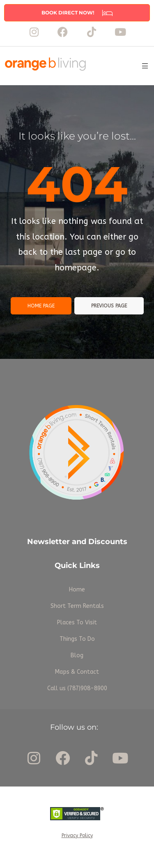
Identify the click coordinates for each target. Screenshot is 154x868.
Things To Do (77, 639)
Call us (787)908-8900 (77, 688)
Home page (41, 306)
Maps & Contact (77, 672)
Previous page (109, 306)
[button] (77, 13)
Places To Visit (77, 622)
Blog (77, 655)
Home (77, 590)
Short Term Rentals (77, 606)
